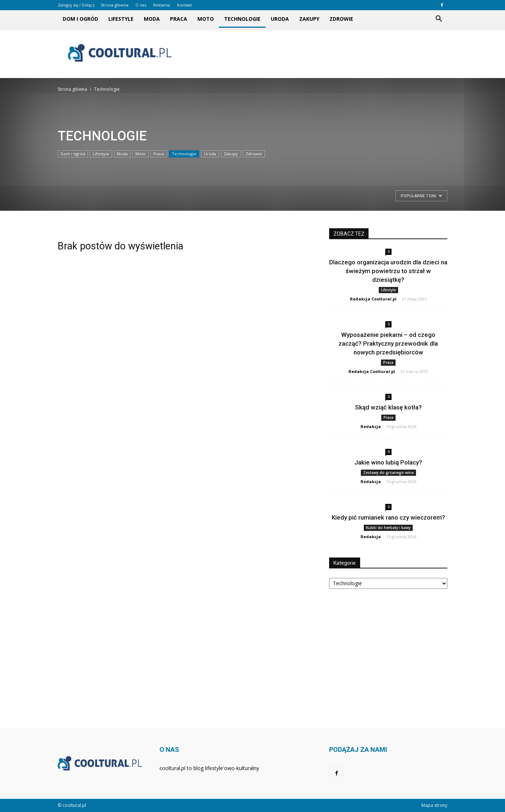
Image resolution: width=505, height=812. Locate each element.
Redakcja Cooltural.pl (373, 299)
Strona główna (115, 5)
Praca (179, 19)
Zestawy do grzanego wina (388, 473)
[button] (439, 19)
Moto (206, 19)
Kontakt (184, 5)
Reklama (162, 5)
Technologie (242, 19)
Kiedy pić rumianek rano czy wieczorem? (388, 517)
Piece (388, 417)
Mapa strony (434, 805)
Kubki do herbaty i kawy (388, 528)
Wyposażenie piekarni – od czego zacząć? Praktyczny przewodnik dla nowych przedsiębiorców (388, 343)
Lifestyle (121, 19)
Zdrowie (341, 19)
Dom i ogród (80, 19)
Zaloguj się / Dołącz (76, 5)
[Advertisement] (315, 53)
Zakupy (309, 19)
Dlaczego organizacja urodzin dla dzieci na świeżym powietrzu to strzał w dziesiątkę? (388, 271)
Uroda (280, 19)
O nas (141, 5)
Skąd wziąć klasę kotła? (388, 407)
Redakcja (371, 426)
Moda (152, 19)
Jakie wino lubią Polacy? (388, 462)
